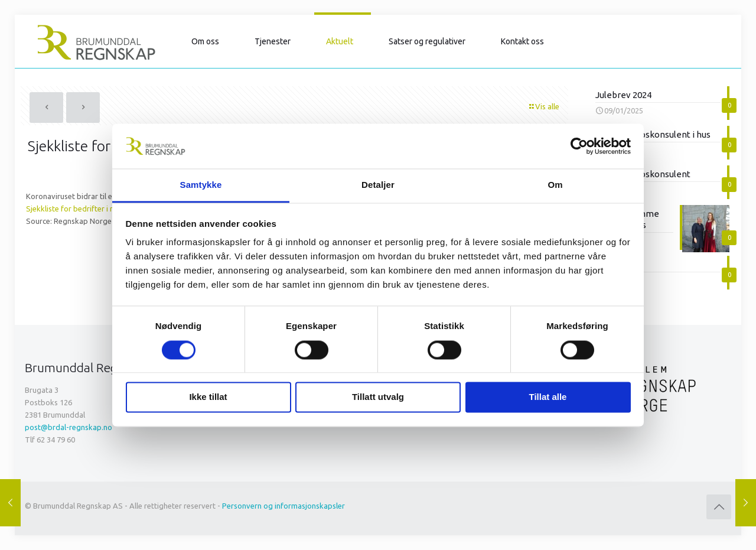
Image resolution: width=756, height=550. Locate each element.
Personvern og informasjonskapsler (283, 506)
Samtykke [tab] (201, 185)
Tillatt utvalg (378, 397)
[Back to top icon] (719, 507)
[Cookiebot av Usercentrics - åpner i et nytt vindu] (579, 146)
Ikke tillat (208, 397)
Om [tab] (555, 185)
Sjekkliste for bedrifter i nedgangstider (93, 209)
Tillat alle (548, 397)
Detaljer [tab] (378, 185)
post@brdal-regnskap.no (69, 427)
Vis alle (543, 106)
